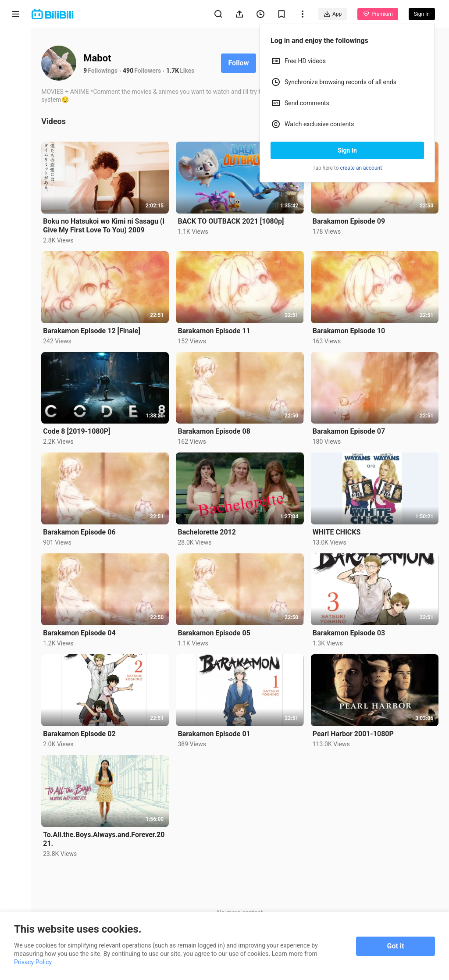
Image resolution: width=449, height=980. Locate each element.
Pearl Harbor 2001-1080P (353, 733)
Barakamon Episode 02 (80, 733)
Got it (396, 946)
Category (16, 185)
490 (129, 71)
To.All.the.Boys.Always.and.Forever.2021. (105, 838)
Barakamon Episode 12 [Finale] (93, 330)
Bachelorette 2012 (208, 532)
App (333, 14)
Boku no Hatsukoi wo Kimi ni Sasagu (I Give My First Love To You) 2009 (105, 225)
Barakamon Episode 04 (80, 632)
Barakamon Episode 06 (80, 532)
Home (16, 45)
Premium (378, 14)
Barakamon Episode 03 (349, 632)
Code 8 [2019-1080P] (77, 431)
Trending (16, 151)
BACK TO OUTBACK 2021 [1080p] (232, 221)
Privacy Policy (33, 962)
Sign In (347, 150)
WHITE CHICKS (337, 532)
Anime (16, 78)
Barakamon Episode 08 (215, 431)
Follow (239, 63)
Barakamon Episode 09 (349, 221)
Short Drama (16, 115)
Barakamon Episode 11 (215, 330)
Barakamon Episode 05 (215, 632)
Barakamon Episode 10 (349, 330)
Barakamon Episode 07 (349, 431)
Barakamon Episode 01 (215, 733)
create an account (361, 168)
